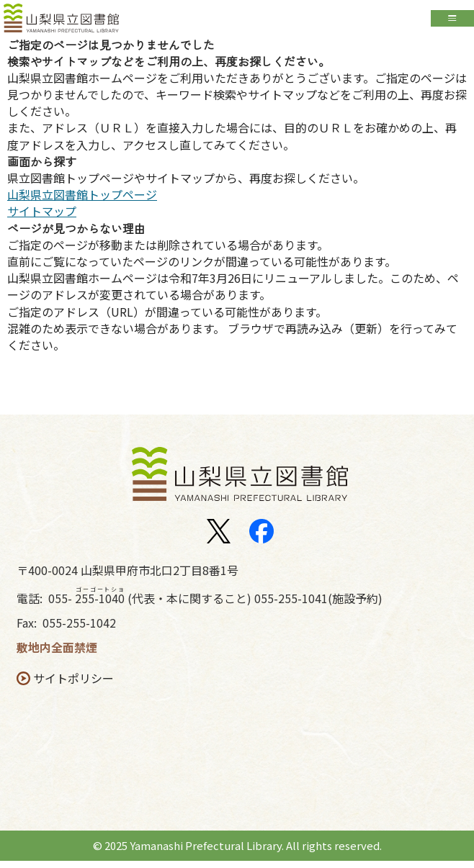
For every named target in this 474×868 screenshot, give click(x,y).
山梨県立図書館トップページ (82, 202)
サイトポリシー (76, 686)
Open (452, 21)
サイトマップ (42, 218)
